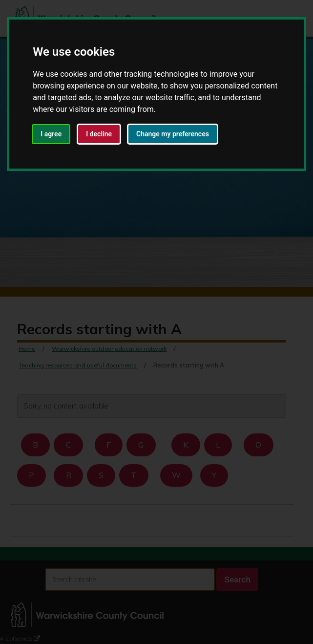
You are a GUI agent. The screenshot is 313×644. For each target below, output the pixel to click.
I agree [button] (51, 134)
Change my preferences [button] (173, 134)
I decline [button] (99, 134)
